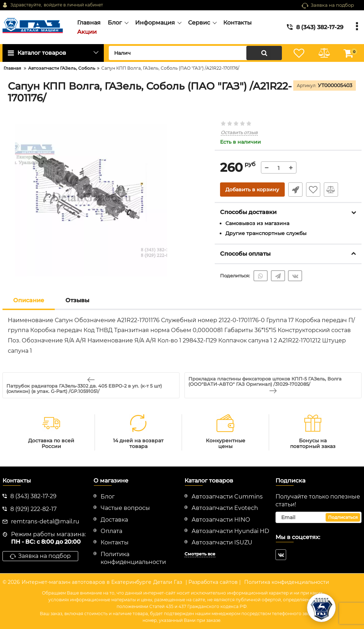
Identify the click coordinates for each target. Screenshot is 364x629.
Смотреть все (200, 554)
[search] (195, 53)
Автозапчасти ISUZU (222, 542)
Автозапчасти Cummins (227, 497)
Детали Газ (168, 582)
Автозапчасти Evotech (225, 508)
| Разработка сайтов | (213, 582)
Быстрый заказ (295, 190)
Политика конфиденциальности (287, 582)
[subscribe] (318, 517)
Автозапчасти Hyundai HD (230, 531)
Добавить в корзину (252, 190)
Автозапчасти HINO (221, 520)
